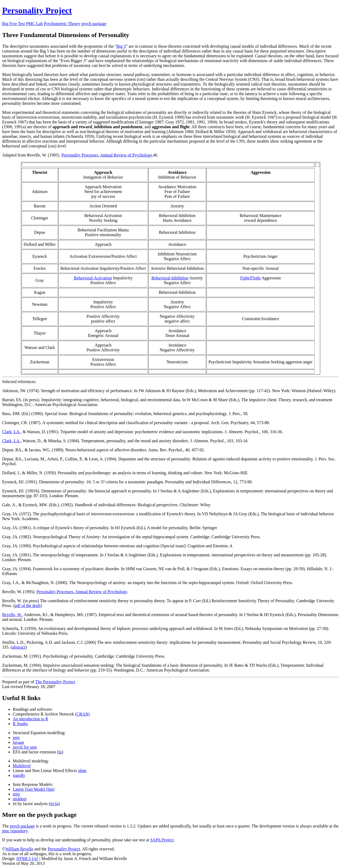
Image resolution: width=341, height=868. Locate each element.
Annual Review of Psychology (125, 155)
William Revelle (19, 849)
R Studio (20, 724)
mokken (20, 799)
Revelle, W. (12, 615)
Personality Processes (80, 155)
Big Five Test (14, 24)
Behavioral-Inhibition (170, 278)
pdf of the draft (27, 606)
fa (60, 752)
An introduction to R (31, 719)
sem (16, 738)
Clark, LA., (12, 432)
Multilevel (22, 766)
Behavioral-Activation (93, 278)
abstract (19, 647)
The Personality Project (55, 682)
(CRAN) (82, 714)
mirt (16, 794)
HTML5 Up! (27, 859)
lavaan (18, 742)
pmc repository (15, 831)
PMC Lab (34, 24)
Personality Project (37, 10)
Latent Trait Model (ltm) (34, 789)
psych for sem (25, 747)
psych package (94, 24)
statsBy (19, 775)
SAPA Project (162, 840)
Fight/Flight (250, 278)
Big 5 (121, 46)
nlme (82, 771)
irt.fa (54, 804)
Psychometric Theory (62, 24)
